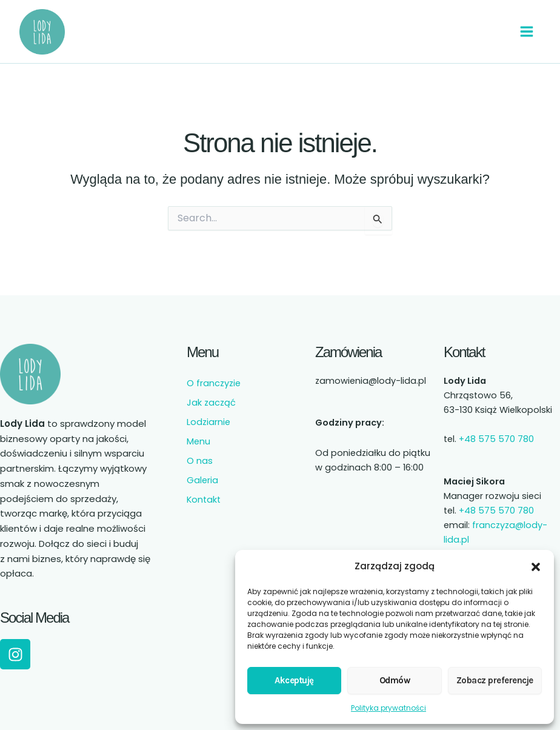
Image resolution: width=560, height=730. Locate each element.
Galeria (202, 480)
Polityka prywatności (388, 708)
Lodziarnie (208, 422)
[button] (536, 567)
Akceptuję (294, 680)
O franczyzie (214, 383)
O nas (200, 461)
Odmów (395, 680)
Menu (198, 441)
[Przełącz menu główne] (527, 32)
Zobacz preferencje (495, 680)
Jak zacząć (211, 403)
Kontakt (204, 500)
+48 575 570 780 (496, 439)
